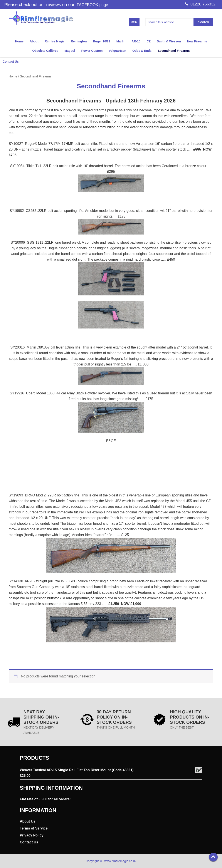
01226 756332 (200, 4)
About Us (28, 821)
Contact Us (29, 842)
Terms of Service (34, 828)
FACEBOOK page (92, 5)
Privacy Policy (32, 835)
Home (13, 76)
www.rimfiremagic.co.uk (120, 861)
